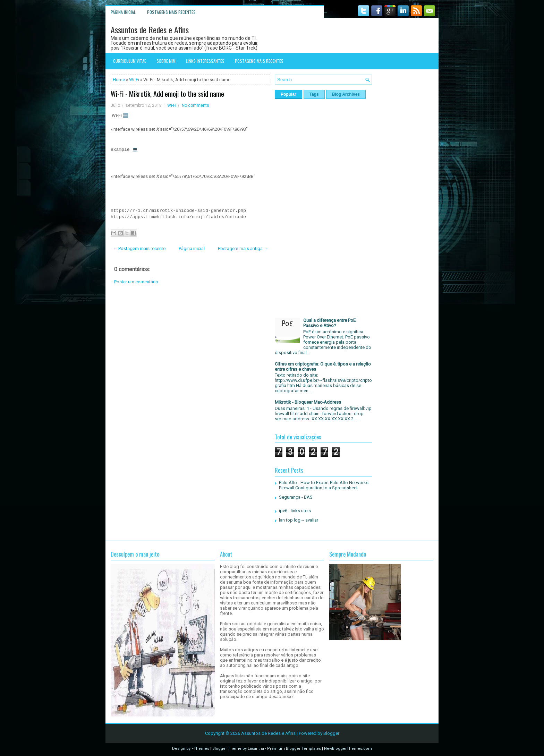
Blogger (331, 733)
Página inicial (123, 12)
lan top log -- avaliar (299, 520)
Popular (288, 94)
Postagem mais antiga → (243, 248)
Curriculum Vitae (130, 61)
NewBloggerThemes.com (348, 749)
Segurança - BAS (296, 497)
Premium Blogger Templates (294, 749)
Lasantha (256, 749)
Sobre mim (166, 61)
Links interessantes (205, 61)
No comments (195, 105)
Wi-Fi (134, 80)
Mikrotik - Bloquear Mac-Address (308, 402)
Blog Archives (346, 94)
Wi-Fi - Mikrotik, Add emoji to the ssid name (167, 94)
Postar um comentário (136, 282)
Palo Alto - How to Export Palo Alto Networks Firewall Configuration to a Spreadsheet (324, 485)
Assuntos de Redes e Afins (150, 29)
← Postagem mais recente (139, 248)
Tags (314, 94)
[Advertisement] (190, 346)
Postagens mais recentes (171, 12)
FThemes (200, 749)
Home (119, 80)
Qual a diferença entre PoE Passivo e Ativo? (329, 323)
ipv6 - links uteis (295, 511)
